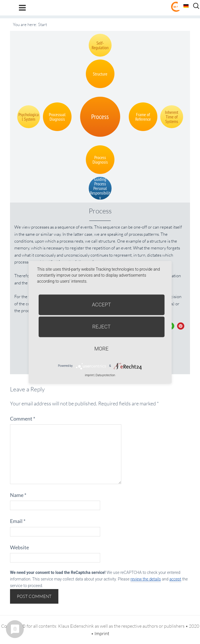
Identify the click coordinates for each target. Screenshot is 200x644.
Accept (101, 305)
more (101, 349)
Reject (101, 327)
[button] (181, 326)
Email (18, 521)
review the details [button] (146, 579)
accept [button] (175, 579)
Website (19, 547)
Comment (23, 419)
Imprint (102, 633)
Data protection (105, 375)
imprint (89, 375)
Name (18, 495)
